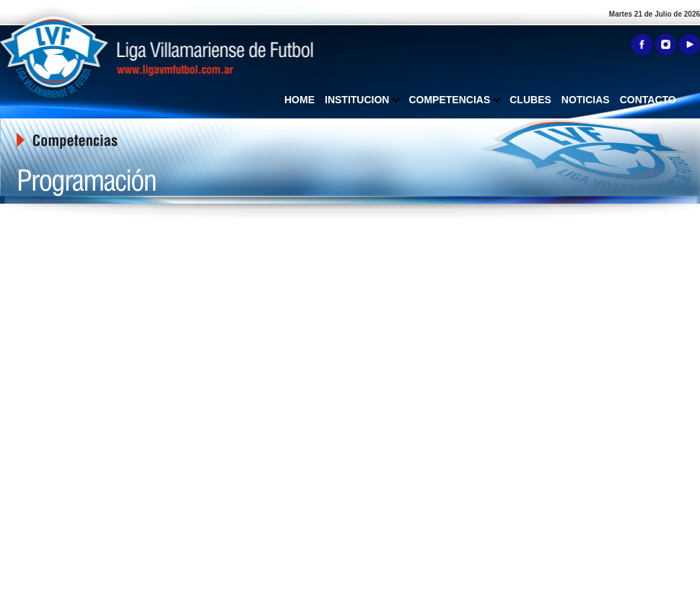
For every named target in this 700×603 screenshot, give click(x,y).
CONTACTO (648, 100)
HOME (299, 100)
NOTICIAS (586, 100)
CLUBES (530, 100)
